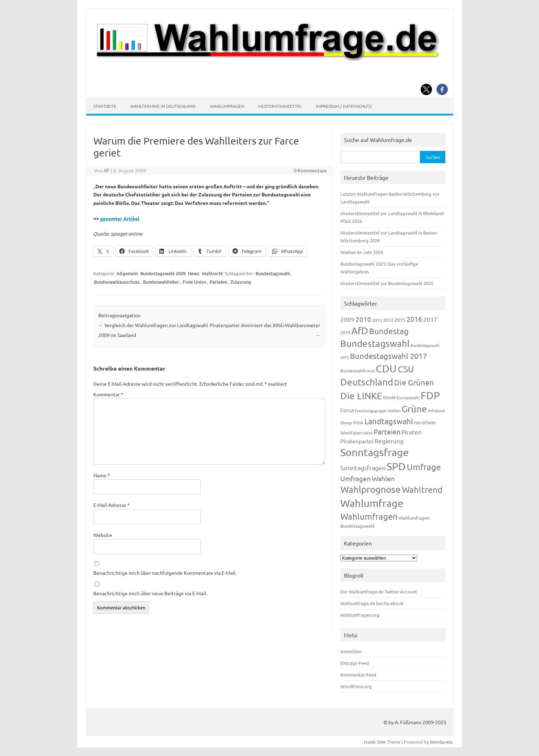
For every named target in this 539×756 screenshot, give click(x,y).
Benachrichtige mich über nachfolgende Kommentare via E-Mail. (165, 573)
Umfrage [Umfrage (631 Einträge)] (424, 467)
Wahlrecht (212, 273)
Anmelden (351, 651)
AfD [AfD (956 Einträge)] (360, 330)
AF (107, 170)
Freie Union (194, 282)
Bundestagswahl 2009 (163, 273)
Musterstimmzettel (280, 106)
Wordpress (441, 742)
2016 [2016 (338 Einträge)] (414, 319)
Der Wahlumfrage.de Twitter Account (379, 592)
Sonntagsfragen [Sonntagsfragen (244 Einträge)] (363, 468)
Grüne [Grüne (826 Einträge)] (414, 409)
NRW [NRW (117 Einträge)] (368, 433)
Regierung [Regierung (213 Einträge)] (389, 441)
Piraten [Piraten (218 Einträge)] (412, 432)
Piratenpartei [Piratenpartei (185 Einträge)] (357, 441)
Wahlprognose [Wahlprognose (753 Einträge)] (371, 489)
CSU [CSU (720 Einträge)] (406, 369)
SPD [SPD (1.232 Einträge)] (396, 466)
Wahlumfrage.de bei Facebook (372, 603)
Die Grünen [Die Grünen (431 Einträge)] (414, 382)
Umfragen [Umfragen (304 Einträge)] (356, 478)
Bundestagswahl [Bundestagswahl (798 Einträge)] (375, 344)
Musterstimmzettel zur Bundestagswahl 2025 (387, 283)
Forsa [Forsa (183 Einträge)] (347, 410)
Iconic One (375, 742)
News (194, 273)
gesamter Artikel (119, 218)
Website (103, 535)
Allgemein (127, 273)
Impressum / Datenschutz (344, 106)
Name (102, 475)
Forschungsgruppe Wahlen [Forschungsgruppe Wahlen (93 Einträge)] (378, 411)
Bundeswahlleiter (161, 282)
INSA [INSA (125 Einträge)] (358, 422)
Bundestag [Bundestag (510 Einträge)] (389, 331)
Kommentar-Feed (358, 675)
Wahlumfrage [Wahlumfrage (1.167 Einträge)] (372, 503)
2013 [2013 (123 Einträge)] (388, 320)
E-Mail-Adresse (112, 505)
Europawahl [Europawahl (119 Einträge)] (408, 397)
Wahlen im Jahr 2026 (362, 252)
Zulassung (241, 282)
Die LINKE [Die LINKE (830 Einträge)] (361, 396)
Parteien (218, 282)
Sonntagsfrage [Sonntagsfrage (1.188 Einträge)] (374, 452)
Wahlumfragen (227, 106)
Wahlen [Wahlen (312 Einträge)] (383, 478)
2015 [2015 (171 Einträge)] (400, 320)
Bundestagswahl (273, 273)
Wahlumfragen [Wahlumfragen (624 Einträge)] (369, 516)
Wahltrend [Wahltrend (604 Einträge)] (422, 489)
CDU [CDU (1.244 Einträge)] (386, 368)
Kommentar (108, 394)
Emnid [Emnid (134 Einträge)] (389, 397)
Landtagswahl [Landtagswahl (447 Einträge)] (389, 421)
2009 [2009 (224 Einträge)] (347, 319)
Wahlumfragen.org (360, 615)
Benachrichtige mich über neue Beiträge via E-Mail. (150, 593)
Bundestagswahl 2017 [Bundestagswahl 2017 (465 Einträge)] (388, 356)
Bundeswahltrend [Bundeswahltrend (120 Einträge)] (358, 371)
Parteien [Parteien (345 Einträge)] (387, 432)
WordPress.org (356, 686)
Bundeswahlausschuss (117, 282)
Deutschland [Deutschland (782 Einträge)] (367, 382)
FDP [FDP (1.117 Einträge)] (430, 395)
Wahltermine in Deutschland (163, 106)
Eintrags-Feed (355, 663)
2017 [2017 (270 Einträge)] (430, 319)
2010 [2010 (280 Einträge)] (363, 319)
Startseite (105, 106)
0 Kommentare (310, 170)
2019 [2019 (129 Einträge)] (345, 332)
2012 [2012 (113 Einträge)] (377, 320)
